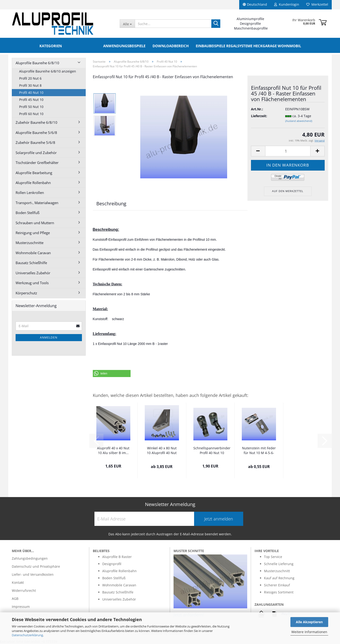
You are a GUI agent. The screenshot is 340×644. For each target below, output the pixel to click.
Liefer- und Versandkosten (33, 574)
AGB (15, 599)
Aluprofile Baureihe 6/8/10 (37, 63)
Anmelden (49, 337)
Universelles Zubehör (33, 273)
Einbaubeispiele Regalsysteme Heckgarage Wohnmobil (248, 46)
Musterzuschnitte (30, 243)
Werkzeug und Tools (32, 283)
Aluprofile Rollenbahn (33, 183)
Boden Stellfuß (28, 213)
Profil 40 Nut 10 (31, 92)
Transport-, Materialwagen (37, 203)
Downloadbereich (171, 46)
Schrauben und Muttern (35, 223)
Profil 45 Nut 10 (31, 100)
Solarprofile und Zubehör (36, 153)
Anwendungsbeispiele (124, 46)
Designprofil (112, 564)
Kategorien (51, 46)
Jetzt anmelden (219, 519)
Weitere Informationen (309, 632)
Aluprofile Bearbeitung (34, 173)
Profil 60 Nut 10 (31, 114)
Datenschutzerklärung (27, 635)
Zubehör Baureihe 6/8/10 (36, 122)
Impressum (21, 607)
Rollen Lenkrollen (30, 193)
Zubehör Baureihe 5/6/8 (35, 142)
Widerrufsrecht (24, 590)
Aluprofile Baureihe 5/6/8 (36, 133)
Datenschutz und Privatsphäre (36, 566)
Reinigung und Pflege (33, 233)
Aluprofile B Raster (117, 557)
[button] (112, 374)
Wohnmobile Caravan (33, 253)
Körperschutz (26, 293)
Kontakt (18, 582)
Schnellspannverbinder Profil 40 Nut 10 (212, 450)
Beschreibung (111, 204)
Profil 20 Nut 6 (30, 78)
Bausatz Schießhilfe (31, 263)
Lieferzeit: (259, 116)
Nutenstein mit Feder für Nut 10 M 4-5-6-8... (259, 451)
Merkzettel (317, 4)
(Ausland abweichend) (299, 121)
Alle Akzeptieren (309, 622)
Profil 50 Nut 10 (31, 107)
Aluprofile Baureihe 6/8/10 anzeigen (48, 71)
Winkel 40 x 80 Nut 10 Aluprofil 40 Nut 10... (162, 451)
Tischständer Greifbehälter (37, 163)
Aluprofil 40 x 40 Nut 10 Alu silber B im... (113, 450)
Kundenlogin (287, 4)
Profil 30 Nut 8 (30, 85)
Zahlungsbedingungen (30, 558)
